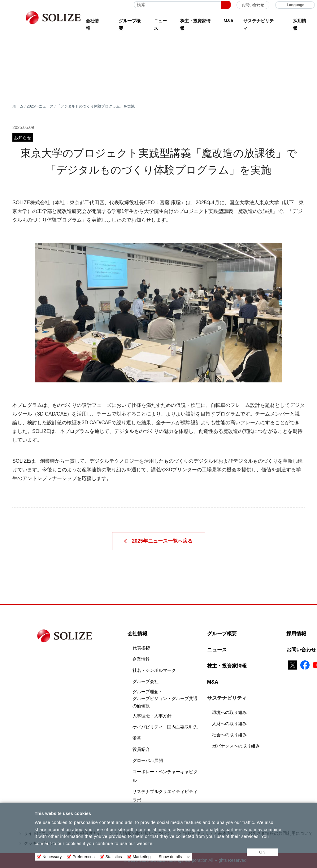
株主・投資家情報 (195, 25)
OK (262, 852)
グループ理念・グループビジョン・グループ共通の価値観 (165, 699)
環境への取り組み (229, 712)
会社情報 (137, 634)
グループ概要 (130, 25)
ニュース (160, 25)
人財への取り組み (229, 724)
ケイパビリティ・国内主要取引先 (165, 727)
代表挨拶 (141, 648)
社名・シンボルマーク (154, 670)
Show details (170, 857)
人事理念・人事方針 (152, 716)
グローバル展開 (148, 760)
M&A (228, 21)
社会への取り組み (229, 735)
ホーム (18, 106)
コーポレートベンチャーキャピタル (165, 776)
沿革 (137, 738)
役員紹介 (141, 749)
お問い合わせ (253, 5)
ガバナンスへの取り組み (236, 746)
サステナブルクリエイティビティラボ (165, 796)
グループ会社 (145, 681)
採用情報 (300, 25)
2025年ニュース (40, 106)
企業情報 (141, 659)
